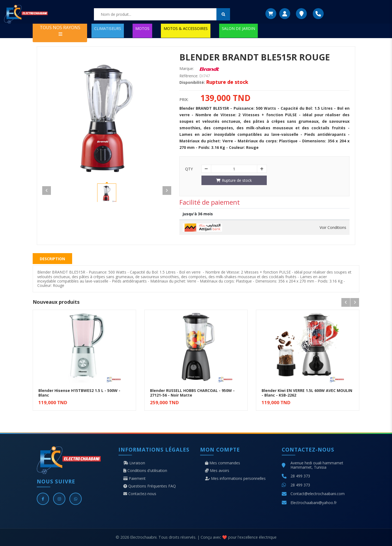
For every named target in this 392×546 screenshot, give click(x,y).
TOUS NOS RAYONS (60, 30)
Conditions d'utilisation (145, 471)
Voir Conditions (333, 228)
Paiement (134, 478)
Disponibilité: (192, 82)
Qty (189, 169)
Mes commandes (223, 463)
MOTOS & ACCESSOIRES (186, 28)
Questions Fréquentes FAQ (150, 486)
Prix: (184, 100)
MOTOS (142, 28)
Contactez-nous (140, 494)
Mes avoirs (217, 471)
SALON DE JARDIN (238, 28)
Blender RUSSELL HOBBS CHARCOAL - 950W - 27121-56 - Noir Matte (192, 393)
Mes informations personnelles (235, 478)
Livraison (134, 463)
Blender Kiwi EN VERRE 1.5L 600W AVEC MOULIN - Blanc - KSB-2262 (307, 393)
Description (52, 259)
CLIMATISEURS (108, 28)
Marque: (187, 69)
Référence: (189, 76)
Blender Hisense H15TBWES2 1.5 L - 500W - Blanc (79, 393)
